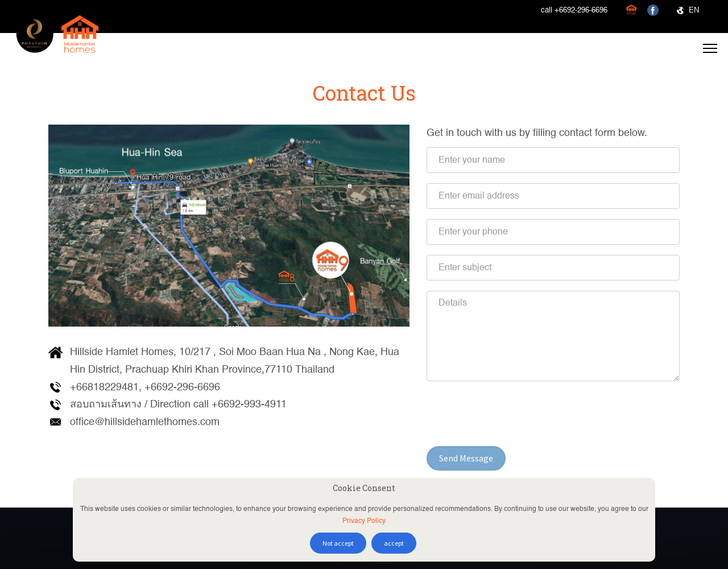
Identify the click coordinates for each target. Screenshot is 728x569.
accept (394, 543)
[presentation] (513, 414)
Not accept (338, 543)
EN (688, 11)
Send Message (466, 458)
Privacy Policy (364, 521)
